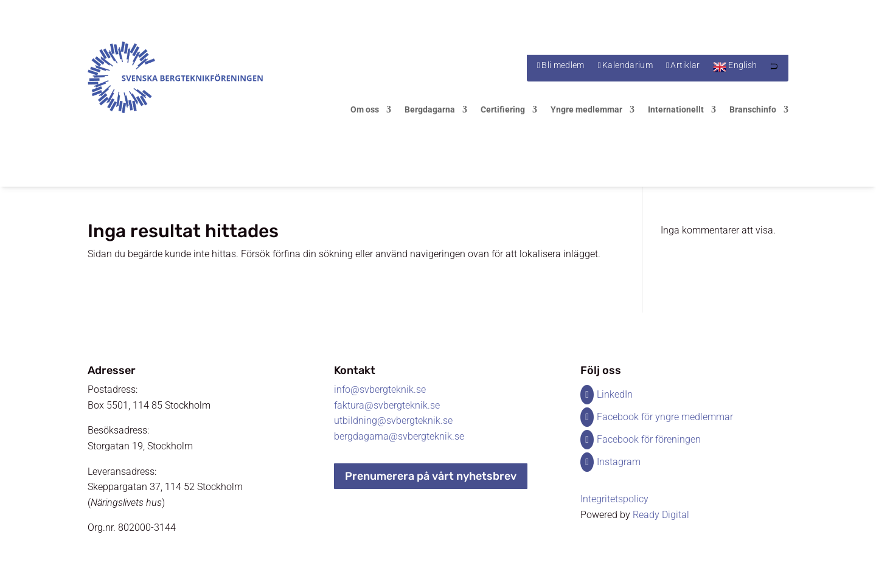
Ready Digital (661, 515)
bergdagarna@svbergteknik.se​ (399, 436)
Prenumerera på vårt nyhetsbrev (431, 476)
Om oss (365, 110)
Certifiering (503, 110)
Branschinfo (753, 110)
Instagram (619, 462)
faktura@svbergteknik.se (387, 405)
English (742, 65)
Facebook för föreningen (649, 439)
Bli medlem (563, 65)
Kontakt (355, 370)
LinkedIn (615, 394)
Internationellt (676, 110)
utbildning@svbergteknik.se (393, 420)
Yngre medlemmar (586, 110)
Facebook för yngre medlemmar (665, 417)
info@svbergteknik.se (380, 389)
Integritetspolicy (614, 499)
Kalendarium (627, 65)
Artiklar (685, 65)
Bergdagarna (430, 110)
